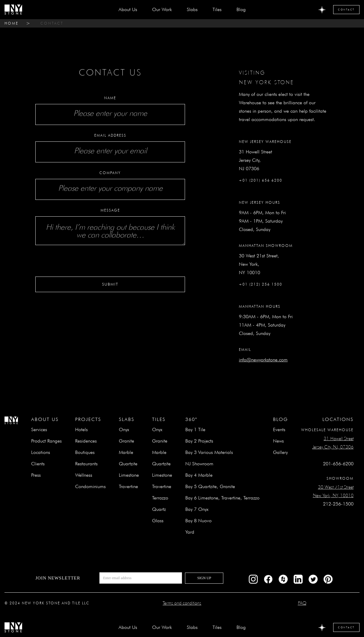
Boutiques (85, 452)
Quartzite (128, 464)
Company (110, 173)
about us (128, 9)
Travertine (128, 486)
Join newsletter (58, 578)
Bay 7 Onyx (197, 509)
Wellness (84, 475)
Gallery (280, 452)
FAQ (302, 603)
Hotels (81, 430)
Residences (86, 441)
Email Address (110, 135)
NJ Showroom (199, 464)
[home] (13, 10)
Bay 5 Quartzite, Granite (210, 486)
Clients (38, 464)
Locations (41, 452)
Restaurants (86, 464)
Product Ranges (46, 441)
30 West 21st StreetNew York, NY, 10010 (333, 491)
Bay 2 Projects (199, 441)
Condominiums (90, 486)
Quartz (159, 509)
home (12, 23)
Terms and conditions (182, 603)
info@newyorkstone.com (263, 360)
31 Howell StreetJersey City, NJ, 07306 (333, 443)
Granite (126, 441)
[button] (192, 10)
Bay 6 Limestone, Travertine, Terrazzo (222, 498)
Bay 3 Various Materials (209, 452)
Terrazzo (160, 498)
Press (36, 475)
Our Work (162, 9)
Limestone (129, 475)
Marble (126, 452)
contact (52, 23)
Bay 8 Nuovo (198, 521)
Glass (158, 521)
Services (39, 430)
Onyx (124, 430)
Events (279, 430)
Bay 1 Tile (195, 430)
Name (110, 98)
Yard (190, 532)
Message (110, 210)
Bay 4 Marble (199, 475)
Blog (241, 9)
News (278, 441)
